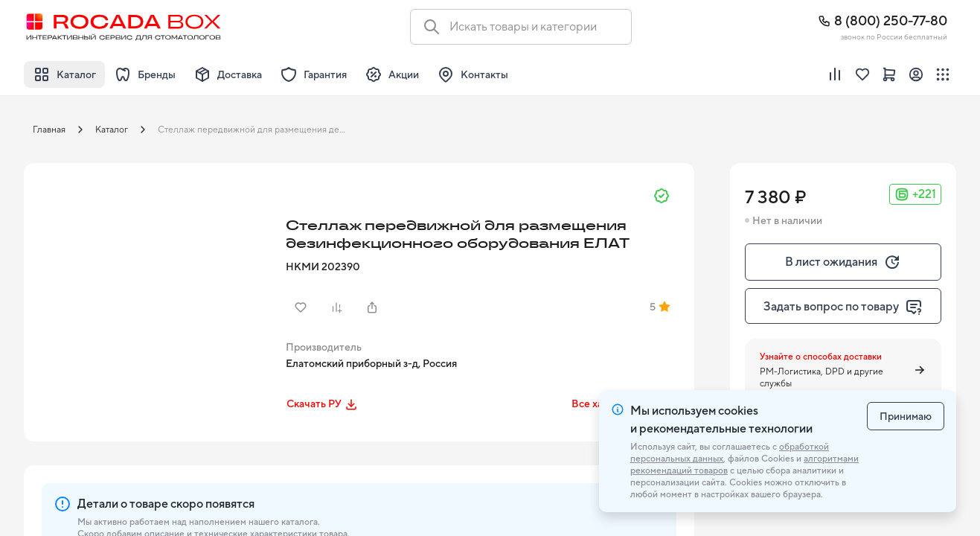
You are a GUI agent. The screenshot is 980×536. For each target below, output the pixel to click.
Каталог (112, 130)
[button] (150, 290)
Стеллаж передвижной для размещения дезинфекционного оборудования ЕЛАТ (257, 130)
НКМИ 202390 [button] (323, 267)
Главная (49, 130)
